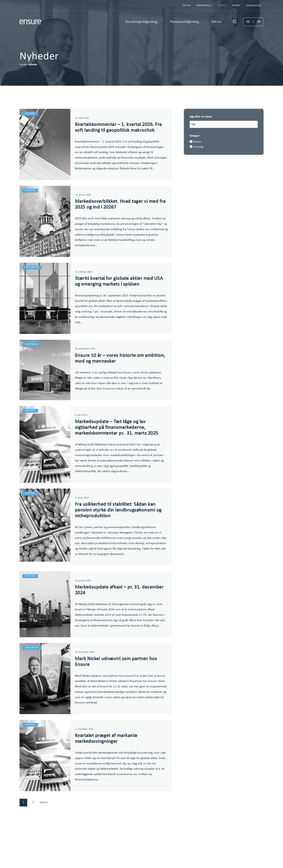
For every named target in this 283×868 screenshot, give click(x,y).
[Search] (253, 124)
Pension (197, 142)
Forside (23, 65)
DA (248, 22)
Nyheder (222, 5)
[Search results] (224, 124)
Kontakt (236, 5)
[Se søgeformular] (235, 22)
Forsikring (198, 147)
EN (259, 22)
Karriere (187, 5)
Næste (44, 833)
